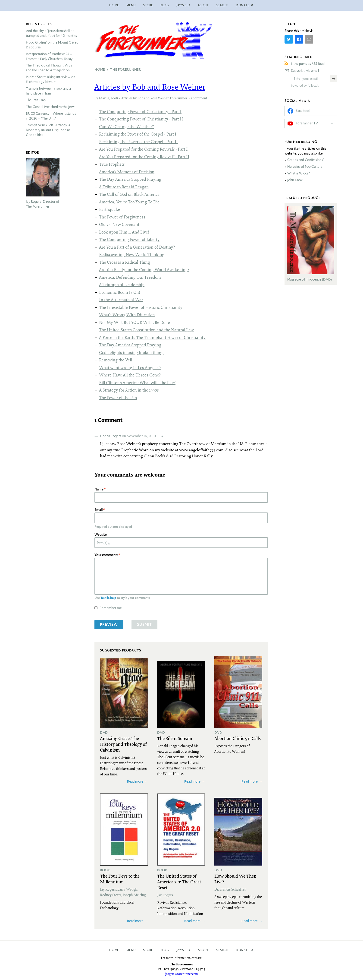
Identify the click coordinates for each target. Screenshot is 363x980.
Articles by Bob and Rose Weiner (150, 87)
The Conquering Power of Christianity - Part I (140, 111)
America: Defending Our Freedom (130, 277)
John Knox (295, 180)
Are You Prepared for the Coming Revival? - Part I (143, 149)
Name (99, 489)
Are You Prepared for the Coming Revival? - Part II (144, 157)
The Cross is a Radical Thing (125, 262)
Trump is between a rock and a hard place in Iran (48, 91)
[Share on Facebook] (299, 39)
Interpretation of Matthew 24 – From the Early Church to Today (49, 56)
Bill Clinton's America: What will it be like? (137, 383)
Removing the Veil (116, 360)
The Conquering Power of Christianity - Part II (141, 119)
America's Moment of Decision (127, 172)
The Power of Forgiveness (122, 217)
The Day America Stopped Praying (130, 179)
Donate (243, 950)
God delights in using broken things (132, 352)
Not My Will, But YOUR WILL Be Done (135, 322)
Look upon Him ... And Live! (124, 232)
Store (148, 5)
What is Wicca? (299, 173)
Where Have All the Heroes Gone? (130, 375)
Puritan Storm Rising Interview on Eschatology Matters (51, 79)
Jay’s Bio (183, 5)
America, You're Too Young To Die (129, 202)
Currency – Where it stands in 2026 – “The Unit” (51, 116)
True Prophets (112, 164)
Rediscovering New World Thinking (132, 254)
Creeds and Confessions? (306, 160)
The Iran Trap (36, 100)
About (203, 5)
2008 (114, 98)
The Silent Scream (175, 738)
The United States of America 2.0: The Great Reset (179, 882)
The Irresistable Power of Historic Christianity (141, 307)
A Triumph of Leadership (122, 285)
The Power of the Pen (118, 398)
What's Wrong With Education (127, 315)
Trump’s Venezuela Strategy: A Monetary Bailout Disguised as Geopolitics (48, 130)
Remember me (111, 608)
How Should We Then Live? (235, 879)
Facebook (303, 111)
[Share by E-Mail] (309, 39)
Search (222, 5)
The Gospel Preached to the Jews (51, 107)
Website (101, 534)
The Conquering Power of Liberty (129, 239)
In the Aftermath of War (121, 300)
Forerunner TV (307, 123)
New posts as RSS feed (308, 64)
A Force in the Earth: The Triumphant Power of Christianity (152, 337)
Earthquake (110, 209)
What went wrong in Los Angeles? (130, 367)
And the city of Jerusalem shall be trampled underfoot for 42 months (51, 33)
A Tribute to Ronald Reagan (124, 187)
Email (99, 510)
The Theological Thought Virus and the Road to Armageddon (49, 68)
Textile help (108, 598)
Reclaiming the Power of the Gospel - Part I (138, 134)
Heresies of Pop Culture (305, 167)
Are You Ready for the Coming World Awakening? (144, 269)
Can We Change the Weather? (126, 126)
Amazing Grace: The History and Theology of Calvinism (123, 744)
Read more (135, 781)
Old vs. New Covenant (119, 224)
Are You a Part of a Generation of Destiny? (137, 247)
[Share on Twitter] (289, 39)
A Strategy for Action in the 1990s (129, 390)
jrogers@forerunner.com (182, 974)
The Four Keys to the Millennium (120, 879)
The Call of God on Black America (129, 194)
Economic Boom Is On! (119, 292)
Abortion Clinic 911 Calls (238, 738)
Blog (165, 5)
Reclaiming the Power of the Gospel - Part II (139, 142)
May (102, 98)
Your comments (106, 555)
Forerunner (179, 98)
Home (114, 5)
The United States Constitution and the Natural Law (146, 330)
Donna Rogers (111, 436)
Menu (131, 5)
